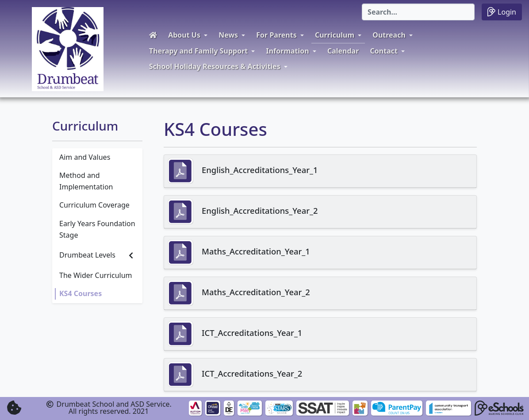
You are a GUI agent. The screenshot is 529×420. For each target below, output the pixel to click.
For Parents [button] (276, 35)
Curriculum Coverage (94, 205)
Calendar (343, 51)
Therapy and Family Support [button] (198, 51)
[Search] (418, 12)
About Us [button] (184, 35)
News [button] (228, 35)
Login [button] (502, 12)
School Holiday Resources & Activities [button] (215, 66)
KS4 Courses (80, 293)
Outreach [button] (389, 35)
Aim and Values (85, 157)
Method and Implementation (86, 181)
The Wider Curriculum (96, 275)
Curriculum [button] (335, 35)
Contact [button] (384, 51)
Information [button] (287, 51)
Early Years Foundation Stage (97, 229)
